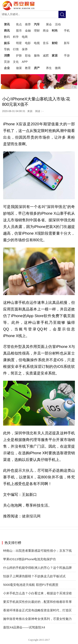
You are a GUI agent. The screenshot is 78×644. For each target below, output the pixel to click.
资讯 (7, 24)
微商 (58, 68)
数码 (7, 37)
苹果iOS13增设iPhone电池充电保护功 (29, 559)
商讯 (7, 31)
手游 (67, 55)
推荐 (28, 24)
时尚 (55, 31)
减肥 (46, 55)
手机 (67, 31)
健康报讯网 (32, 516)
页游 (7, 62)
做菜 (19, 68)
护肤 (19, 55)
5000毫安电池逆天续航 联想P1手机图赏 (31, 585)
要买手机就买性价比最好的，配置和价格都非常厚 (37, 602)
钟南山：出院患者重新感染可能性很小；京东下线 (37, 551)
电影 (28, 43)
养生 (49, 68)
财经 (55, 43)
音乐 (46, 43)
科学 (16, 37)
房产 (37, 68)
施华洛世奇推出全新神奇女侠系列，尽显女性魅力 (37, 619)
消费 (7, 55)
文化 (16, 62)
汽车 (37, 24)
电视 (37, 43)
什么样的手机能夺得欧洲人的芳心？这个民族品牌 (37, 568)
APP (25, 62)
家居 (55, 55)
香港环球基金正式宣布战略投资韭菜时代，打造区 (37, 610)
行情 (16, 49)
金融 (28, 31)
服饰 (37, 55)
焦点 (19, 24)
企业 (7, 68)
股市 (19, 31)
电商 (25, 37)
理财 (37, 31)
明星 (19, 43)
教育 (28, 68)
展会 (49, 24)
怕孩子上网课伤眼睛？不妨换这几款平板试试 (34, 576)
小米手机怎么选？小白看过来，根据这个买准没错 (37, 593)
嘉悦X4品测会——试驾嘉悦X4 (24, 627)
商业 (46, 31)
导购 (7, 49)
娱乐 (7, 43)
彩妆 (28, 55)
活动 (58, 24)
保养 (25, 49)
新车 (67, 43)
